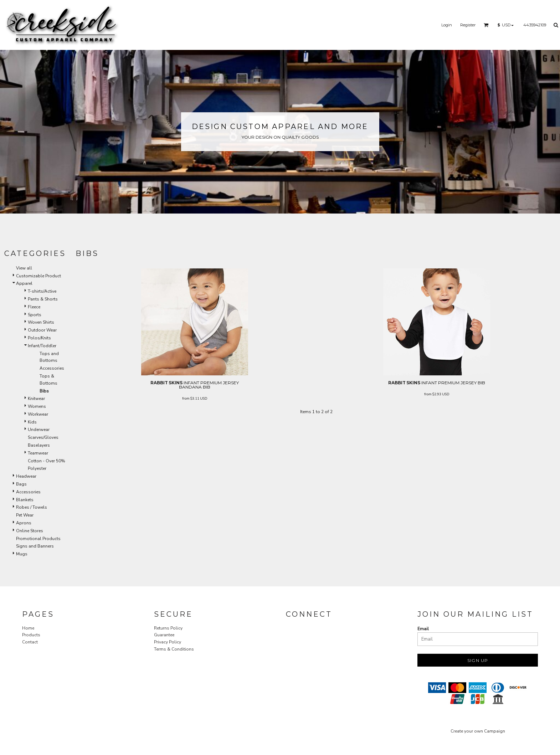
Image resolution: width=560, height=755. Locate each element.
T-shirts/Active (42, 291)
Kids (32, 422)
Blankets (25, 500)
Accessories (52, 368)
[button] (486, 25)
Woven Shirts (41, 322)
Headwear (26, 476)
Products (31, 635)
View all (24, 268)
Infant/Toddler (42, 346)
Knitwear (36, 399)
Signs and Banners (35, 546)
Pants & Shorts (43, 299)
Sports (35, 315)
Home (28, 628)
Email (423, 629)
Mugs (22, 554)
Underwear (39, 430)
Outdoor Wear (42, 330)
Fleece (34, 307)
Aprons (24, 523)
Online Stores (30, 531)
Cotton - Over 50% (47, 461)
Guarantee (164, 635)
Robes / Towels (32, 507)
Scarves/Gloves (43, 437)
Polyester (37, 468)
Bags (21, 484)
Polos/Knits (39, 338)
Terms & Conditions (174, 649)
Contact (30, 642)
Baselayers (39, 445)
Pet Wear (25, 515)
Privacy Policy (168, 642)
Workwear (38, 414)
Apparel (24, 283)
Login (447, 25)
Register (468, 25)
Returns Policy (168, 628)
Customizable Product (38, 276)
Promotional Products (38, 539)
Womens (37, 406)
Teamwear (38, 453)
